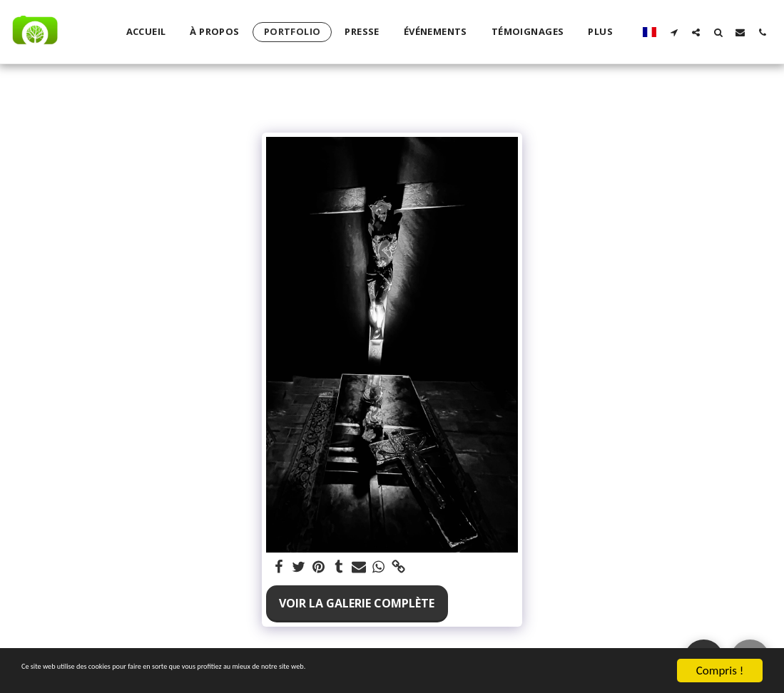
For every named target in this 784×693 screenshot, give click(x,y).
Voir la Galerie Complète (357, 603)
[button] (674, 32)
